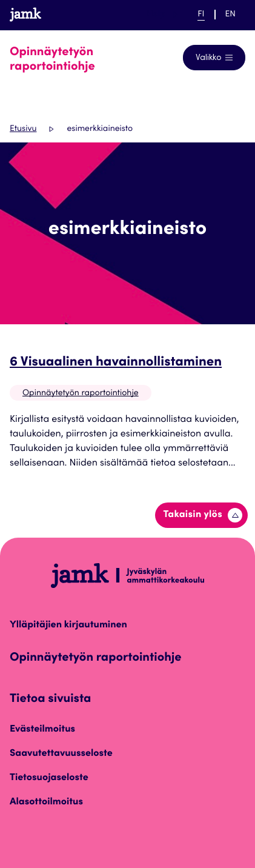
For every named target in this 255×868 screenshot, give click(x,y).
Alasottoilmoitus (46, 803)
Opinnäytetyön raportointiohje (81, 393)
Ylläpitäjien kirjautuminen (68, 626)
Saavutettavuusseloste (61, 754)
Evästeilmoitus (42, 730)
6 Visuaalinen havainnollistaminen (116, 363)
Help (162, 15)
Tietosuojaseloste (49, 778)
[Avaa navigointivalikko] (214, 58)
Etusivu (23, 129)
